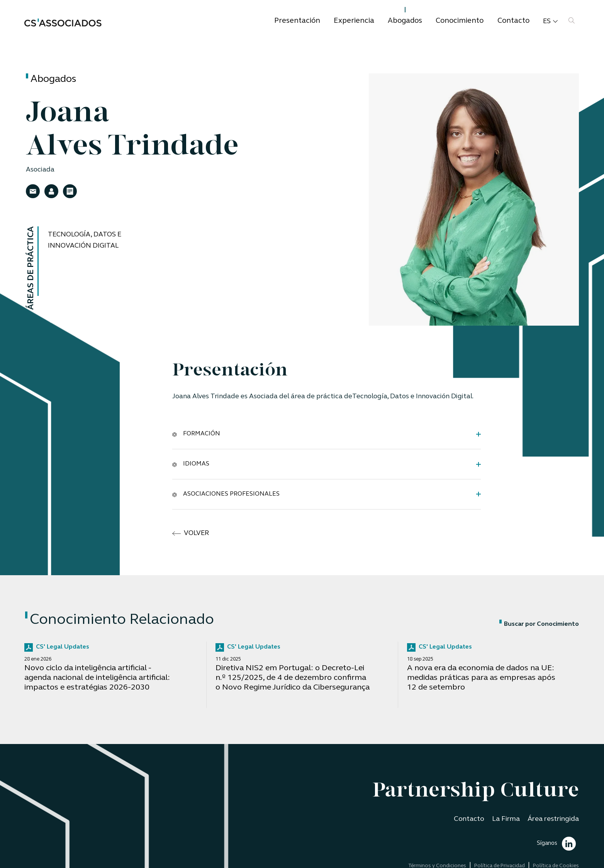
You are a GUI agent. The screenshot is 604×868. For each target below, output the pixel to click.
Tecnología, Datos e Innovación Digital (85, 240)
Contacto (513, 21)
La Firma (506, 819)
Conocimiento (460, 21)
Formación (196, 434)
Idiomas (191, 464)
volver (191, 533)
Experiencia (354, 21)
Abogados (405, 21)
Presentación (297, 21)
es (550, 22)
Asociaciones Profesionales (226, 494)
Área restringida (553, 819)
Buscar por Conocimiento (539, 624)
